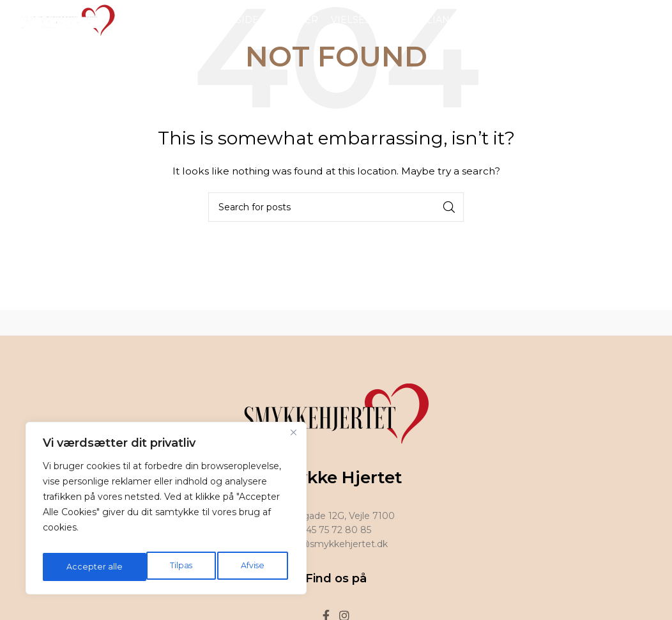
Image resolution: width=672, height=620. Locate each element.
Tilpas (76, 567)
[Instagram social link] (654, 28)
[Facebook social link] (637, 28)
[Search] (336, 207)
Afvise (149, 567)
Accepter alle (239, 567)
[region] (166, 512)
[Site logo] (64, 28)
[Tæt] (293, 440)
